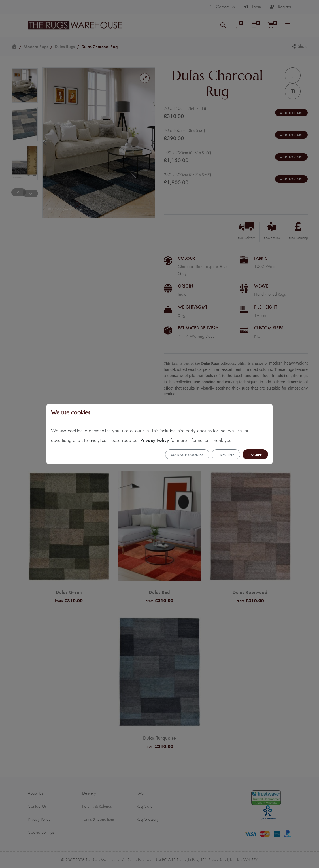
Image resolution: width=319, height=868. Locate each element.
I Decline (226, 454)
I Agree (255, 454)
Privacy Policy (155, 440)
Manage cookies (187, 454)
